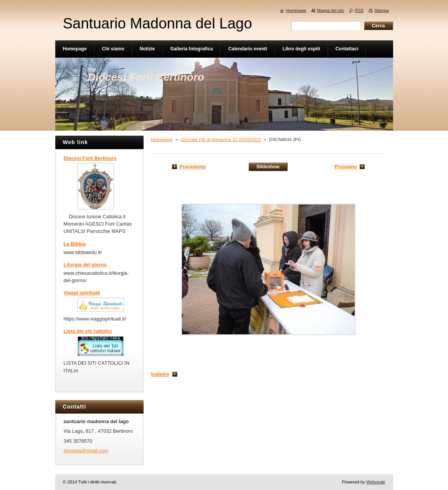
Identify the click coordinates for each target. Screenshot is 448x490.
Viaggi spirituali (82, 293)
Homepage (162, 140)
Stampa (381, 10)
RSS (359, 10)
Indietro (160, 374)
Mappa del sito (331, 10)
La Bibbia (75, 244)
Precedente (193, 167)
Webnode (376, 482)
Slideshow (268, 167)
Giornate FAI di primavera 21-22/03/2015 (221, 140)
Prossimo (346, 167)
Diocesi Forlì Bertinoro (90, 158)
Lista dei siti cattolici (88, 331)
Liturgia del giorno (85, 265)
